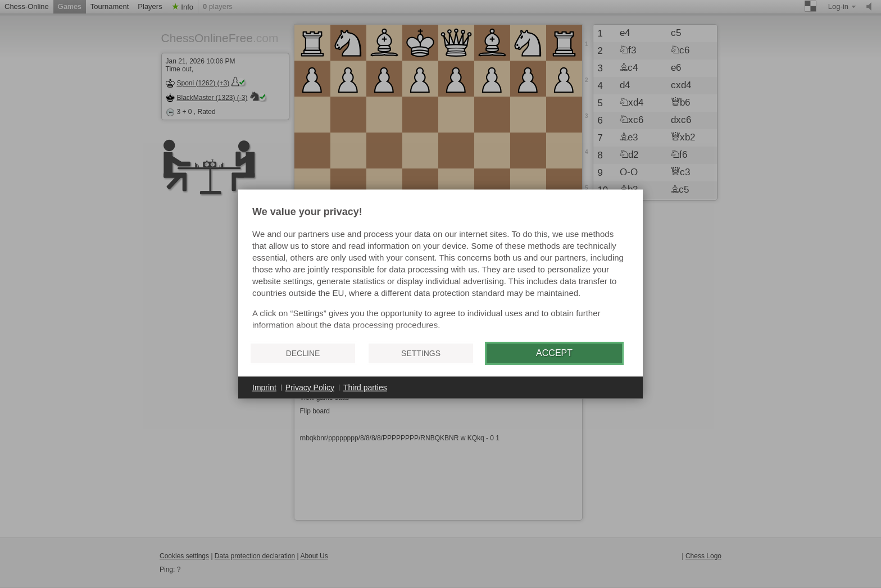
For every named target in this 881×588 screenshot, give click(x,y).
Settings (421, 353)
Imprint (264, 387)
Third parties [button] (365, 387)
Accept (554, 353)
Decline (303, 353)
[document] (440, 270)
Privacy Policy (310, 387)
